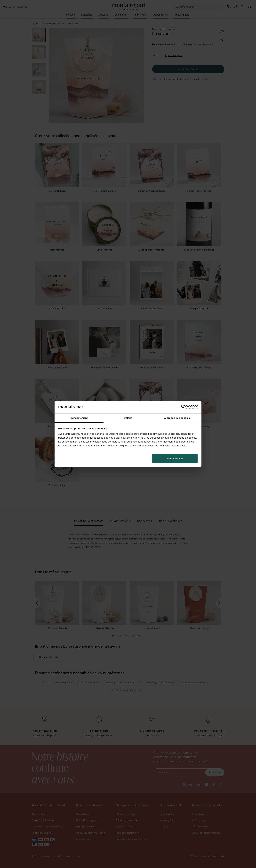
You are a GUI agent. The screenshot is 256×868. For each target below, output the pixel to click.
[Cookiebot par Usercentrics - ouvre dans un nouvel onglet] (184, 407)
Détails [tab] (128, 418)
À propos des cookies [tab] (177, 418)
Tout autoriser (175, 458)
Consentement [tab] (79, 418)
